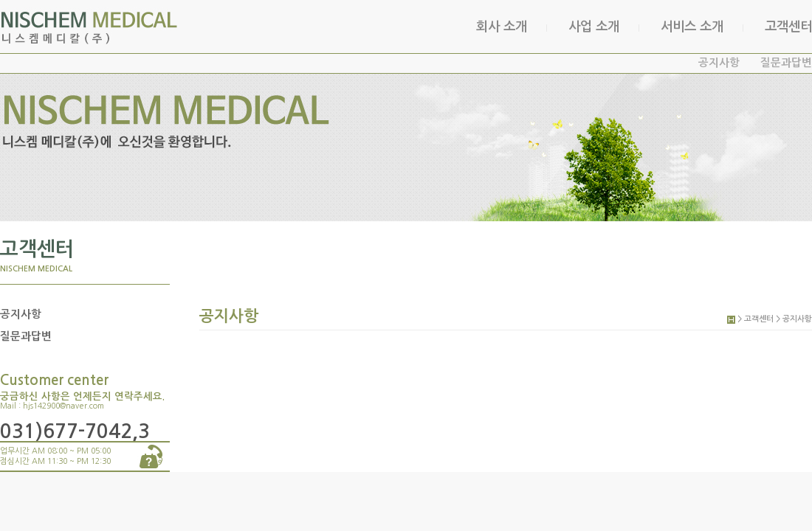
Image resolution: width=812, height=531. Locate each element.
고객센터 (788, 27)
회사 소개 (502, 27)
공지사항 (719, 63)
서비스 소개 (692, 27)
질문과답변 (786, 63)
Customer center (54, 380)
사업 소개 (594, 27)
